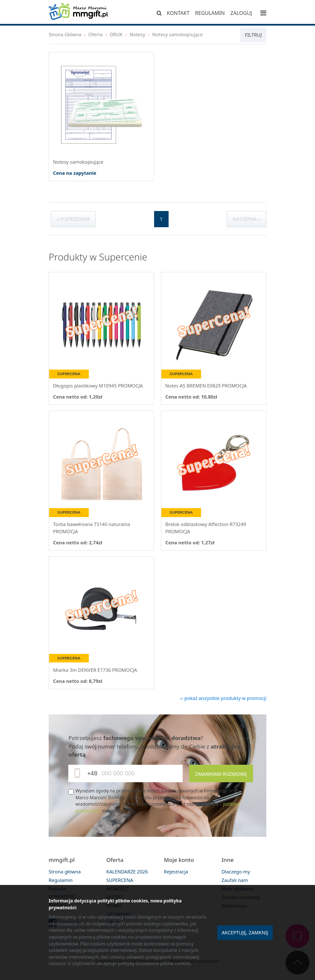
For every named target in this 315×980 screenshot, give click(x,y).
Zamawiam (221, 774)
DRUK (116, 34)
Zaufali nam (235, 880)
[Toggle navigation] (263, 13)
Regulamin (210, 13)
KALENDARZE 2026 (127, 872)
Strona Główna (65, 34)
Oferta (96, 34)
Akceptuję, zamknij (245, 932)
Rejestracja (176, 872)
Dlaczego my (236, 872)
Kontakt (178, 13)
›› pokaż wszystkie (223, 698)
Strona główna (65, 872)
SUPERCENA (120, 880)
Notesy (137, 34)
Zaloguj (241, 13)
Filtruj (253, 35)
